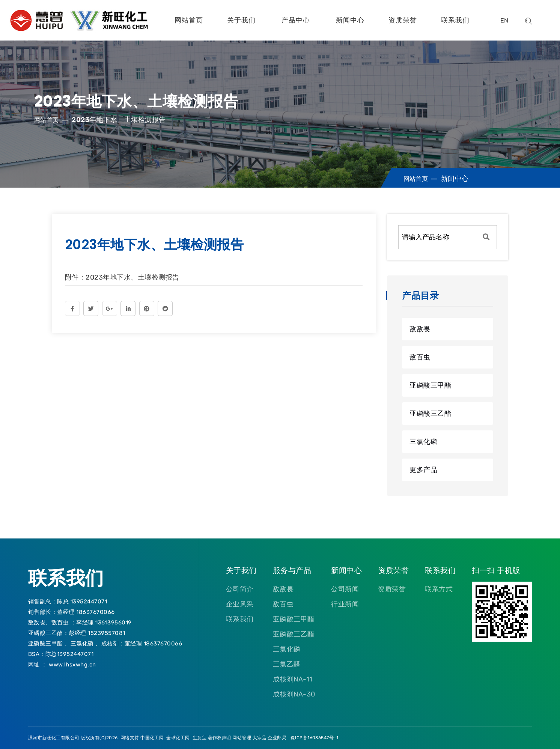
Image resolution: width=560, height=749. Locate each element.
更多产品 (423, 470)
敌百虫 (420, 357)
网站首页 (189, 20)
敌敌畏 (420, 329)
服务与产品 (292, 570)
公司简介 (240, 589)
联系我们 (455, 20)
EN (504, 20)
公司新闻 (345, 589)
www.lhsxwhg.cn (72, 665)
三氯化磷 (423, 442)
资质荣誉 (403, 20)
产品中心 (296, 20)
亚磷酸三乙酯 (430, 414)
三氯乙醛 (287, 664)
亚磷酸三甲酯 (430, 385)
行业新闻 (345, 604)
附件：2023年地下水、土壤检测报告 (122, 277)
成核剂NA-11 (293, 679)
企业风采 (240, 604)
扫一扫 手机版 (496, 570)
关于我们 (241, 20)
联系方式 (439, 589)
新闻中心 (350, 20)
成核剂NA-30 (294, 694)
